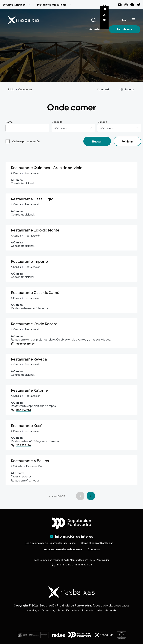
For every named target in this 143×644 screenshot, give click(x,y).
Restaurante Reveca (29, 359)
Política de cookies (92, 610)
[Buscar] (98, 20)
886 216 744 (24, 410)
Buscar (97, 141)
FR (104, 20)
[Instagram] (126, 5)
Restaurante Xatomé (29, 390)
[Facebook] (132, 5)
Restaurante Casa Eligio (32, 199)
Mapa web (110, 610)
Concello (57, 122)
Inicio (11, 89)
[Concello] (73, 128)
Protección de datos (69, 610)
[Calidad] (119, 128)
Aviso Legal (33, 610)
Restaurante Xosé (27, 425)
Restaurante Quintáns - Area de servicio (47, 168)
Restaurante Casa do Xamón (36, 292)
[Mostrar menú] (133, 20)
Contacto (94, 549)
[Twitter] (139, 5)
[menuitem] (17, 5)
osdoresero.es (25, 344)
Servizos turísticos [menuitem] (14, 5)
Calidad (102, 122)
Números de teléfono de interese (63, 549)
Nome (9, 122)
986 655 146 (24, 445)
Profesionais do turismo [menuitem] (52, 5)
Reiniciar (127, 141)
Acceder (95, 29)
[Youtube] (120, 5)
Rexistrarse (125, 29)
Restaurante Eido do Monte (35, 230)
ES (104, 15)
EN (104, 9)
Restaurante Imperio (29, 261)
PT (104, 26)
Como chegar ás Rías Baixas (97, 543)
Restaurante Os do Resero (34, 324)
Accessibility (48, 610)
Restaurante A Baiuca (30, 461)
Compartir (103, 89)
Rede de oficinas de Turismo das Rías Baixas (50, 543)
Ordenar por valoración (26, 141)
